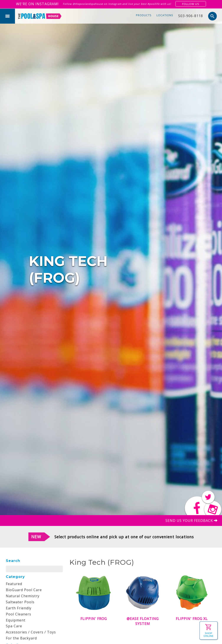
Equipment (16, 620)
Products (144, 15)
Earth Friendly (19, 608)
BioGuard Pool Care (24, 590)
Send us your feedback (192, 521)
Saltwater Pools (20, 602)
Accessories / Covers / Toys (31, 632)
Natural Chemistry (23, 596)
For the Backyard (21, 638)
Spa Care (14, 626)
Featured (14, 584)
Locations (165, 15)
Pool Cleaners (19, 614)
